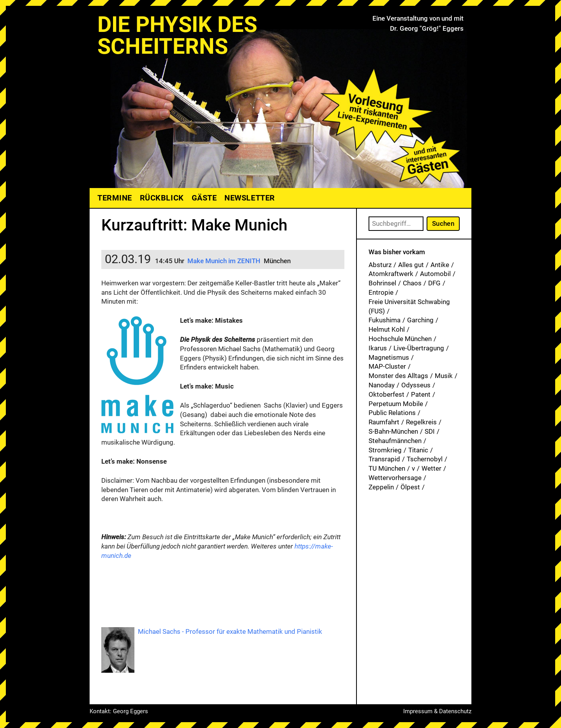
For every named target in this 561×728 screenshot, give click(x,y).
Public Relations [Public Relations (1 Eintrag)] (392, 413)
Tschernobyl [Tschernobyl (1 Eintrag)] (425, 459)
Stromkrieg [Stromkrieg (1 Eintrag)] (385, 450)
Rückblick (162, 198)
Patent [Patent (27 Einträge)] (421, 394)
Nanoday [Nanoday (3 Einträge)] (382, 385)
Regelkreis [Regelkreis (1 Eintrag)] (421, 422)
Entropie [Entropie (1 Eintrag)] (381, 292)
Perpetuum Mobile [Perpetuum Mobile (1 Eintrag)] (396, 404)
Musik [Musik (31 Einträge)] (444, 376)
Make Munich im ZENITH (224, 261)
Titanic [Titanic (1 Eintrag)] (418, 450)
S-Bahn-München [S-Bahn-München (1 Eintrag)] (393, 431)
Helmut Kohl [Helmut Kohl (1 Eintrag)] (387, 329)
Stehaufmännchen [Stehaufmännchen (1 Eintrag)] (395, 441)
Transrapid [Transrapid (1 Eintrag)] (384, 459)
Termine (115, 198)
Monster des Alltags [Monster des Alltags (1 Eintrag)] (398, 376)
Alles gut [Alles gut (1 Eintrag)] (411, 265)
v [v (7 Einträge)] (413, 468)
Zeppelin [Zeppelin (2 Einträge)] (381, 487)
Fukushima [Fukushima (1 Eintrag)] (385, 320)
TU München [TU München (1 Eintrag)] (387, 468)
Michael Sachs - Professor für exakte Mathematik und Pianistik (230, 631)
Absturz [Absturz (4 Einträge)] (380, 265)
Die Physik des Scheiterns (177, 35)
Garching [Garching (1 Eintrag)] (420, 320)
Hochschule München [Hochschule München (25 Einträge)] (400, 339)
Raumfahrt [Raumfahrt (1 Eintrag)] (384, 422)
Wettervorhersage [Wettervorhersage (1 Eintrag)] (395, 478)
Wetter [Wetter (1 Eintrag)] (431, 468)
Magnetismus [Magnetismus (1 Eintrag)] (389, 357)
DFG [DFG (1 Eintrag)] (434, 283)
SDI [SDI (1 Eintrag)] (430, 431)
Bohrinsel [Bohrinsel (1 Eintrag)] (382, 283)
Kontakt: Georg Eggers (119, 711)
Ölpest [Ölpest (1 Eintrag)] (410, 487)
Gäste (204, 198)
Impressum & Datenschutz (437, 711)
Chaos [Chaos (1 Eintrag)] (412, 283)
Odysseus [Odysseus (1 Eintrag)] (416, 385)
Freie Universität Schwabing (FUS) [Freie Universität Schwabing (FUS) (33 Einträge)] (409, 306)
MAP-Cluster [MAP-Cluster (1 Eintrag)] (387, 366)
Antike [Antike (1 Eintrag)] (440, 265)
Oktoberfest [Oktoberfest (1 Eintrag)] (386, 394)
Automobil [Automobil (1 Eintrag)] (435, 274)
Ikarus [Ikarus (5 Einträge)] (378, 348)
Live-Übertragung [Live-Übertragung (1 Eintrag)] (419, 348)
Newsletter (250, 198)
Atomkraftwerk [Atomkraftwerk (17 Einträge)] (391, 274)
